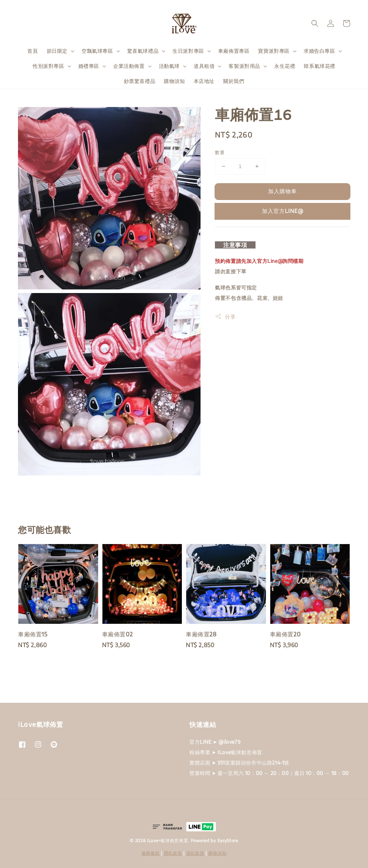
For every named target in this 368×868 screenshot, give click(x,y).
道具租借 (204, 66)
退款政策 (195, 853)
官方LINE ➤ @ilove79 (215, 742)
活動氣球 (169, 66)
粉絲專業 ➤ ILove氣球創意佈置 (226, 752)
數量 (220, 152)
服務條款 (151, 853)
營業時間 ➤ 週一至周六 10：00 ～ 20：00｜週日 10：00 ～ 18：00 (269, 773)
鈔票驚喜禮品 (140, 81)
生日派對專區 (188, 51)
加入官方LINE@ (283, 211)
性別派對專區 (49, 66)
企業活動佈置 (129, 66)
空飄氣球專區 (97, 51)
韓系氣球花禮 (319, 66)
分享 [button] (225, 316)
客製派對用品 (244, 66)
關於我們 (234, 81)
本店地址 (204, 81)
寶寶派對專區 (274, 51)
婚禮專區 (89, 66)
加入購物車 (282, 191)
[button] (315, 23)
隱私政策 (173, 853)
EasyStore (228, 841)
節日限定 (57, 51)
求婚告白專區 (319, 51)
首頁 (33, 51)
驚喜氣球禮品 (143, 51)
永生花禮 (285, 66)
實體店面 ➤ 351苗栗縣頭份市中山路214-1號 (239, 763)
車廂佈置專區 (234, 51)
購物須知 (174, 81)
